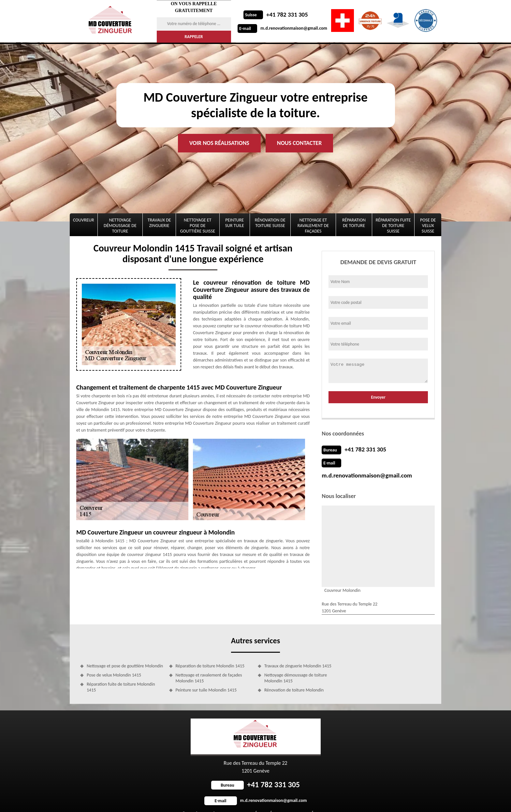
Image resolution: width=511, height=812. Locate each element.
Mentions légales (305, 800)
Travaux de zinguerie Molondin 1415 (298, 653)
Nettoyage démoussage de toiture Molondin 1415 (296, 665)
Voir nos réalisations (219, 143)
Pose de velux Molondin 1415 (114, 662)
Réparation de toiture (354, 223)
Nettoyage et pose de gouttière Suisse (198, 226)
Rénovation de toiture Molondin (294, 677)
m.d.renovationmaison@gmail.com (282, 28)
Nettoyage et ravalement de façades (313, 226)
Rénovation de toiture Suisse (270, 223)
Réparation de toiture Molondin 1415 (210, 653)
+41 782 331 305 (275, 15)
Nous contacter (299, 143)
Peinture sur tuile (235, 223)
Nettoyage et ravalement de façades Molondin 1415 (209, 665)
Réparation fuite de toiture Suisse (393, 226)
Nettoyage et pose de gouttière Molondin (125, 653)
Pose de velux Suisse (428, 226)
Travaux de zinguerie (159, 223)
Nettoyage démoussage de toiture (120, 226)
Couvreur (84, 220)
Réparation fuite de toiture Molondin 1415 (121, 674)
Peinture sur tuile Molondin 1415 (206, 677)
